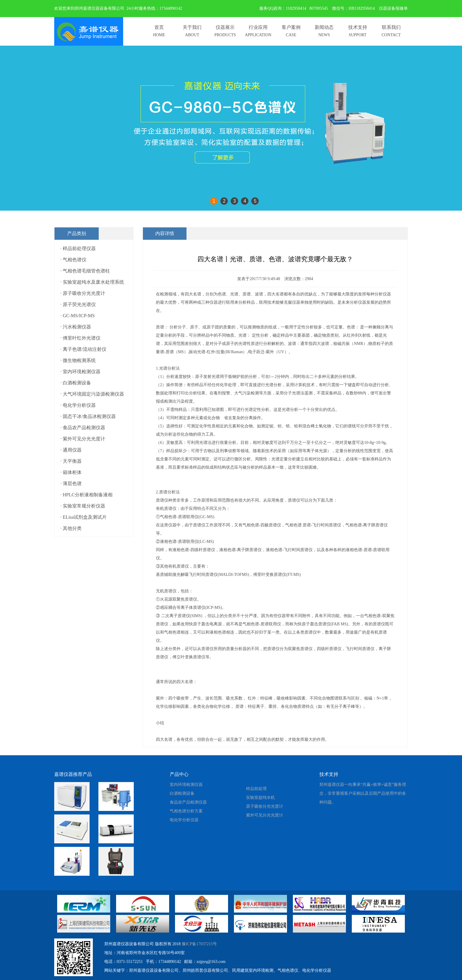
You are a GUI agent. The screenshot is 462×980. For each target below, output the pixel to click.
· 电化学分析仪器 (78, 405)
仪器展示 (225, 27)
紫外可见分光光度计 (265, 815)
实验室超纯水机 (260, 798)
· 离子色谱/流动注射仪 (83, 349)
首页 (159, 27)
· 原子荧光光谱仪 (78, 304)
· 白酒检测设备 (76, 383)
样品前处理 (256, 789)
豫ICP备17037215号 (199, 944)
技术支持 (358, 27)
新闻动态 (324, 27)
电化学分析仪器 (184, 820)
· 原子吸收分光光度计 (83, 293)
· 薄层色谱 (71, 484)
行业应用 (258, 27)
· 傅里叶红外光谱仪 (80, 338)
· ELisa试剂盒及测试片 (84, 517)
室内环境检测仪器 (186, 785)
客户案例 (291, 27)
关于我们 (192, 27)
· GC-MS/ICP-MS (77, 316)
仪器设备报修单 (393, 8)
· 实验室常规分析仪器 (83, 506)
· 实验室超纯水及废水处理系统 (92, 282)
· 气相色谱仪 (73, 260)
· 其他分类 (71, 528)
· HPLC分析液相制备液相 (86, 495)
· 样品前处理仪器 (78, 248)
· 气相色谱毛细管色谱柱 (85, 271)
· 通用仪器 (71, 450)
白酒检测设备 (182, 793)
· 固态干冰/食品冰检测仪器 (88, 416)
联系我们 (391, 27)
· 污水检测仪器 (76, 327)
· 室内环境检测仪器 (80, 372)
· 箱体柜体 (71, 472)
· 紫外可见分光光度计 (83, 439)
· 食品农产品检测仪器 (83, 428)
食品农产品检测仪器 (188, 802)
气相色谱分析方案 (186, 811)
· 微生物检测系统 (78, 360)
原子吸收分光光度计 (265, 806)
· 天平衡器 (71, 461)
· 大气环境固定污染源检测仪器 (92, 394)
